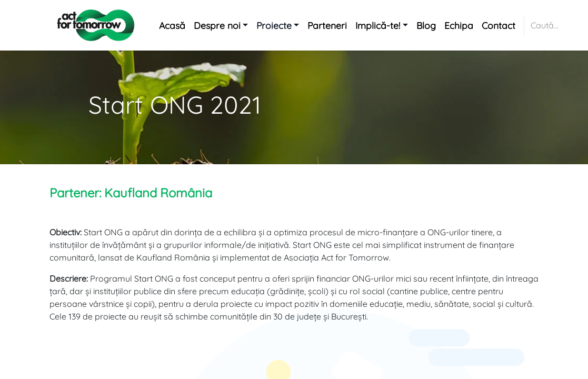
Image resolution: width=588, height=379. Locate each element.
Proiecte (274, 25)
